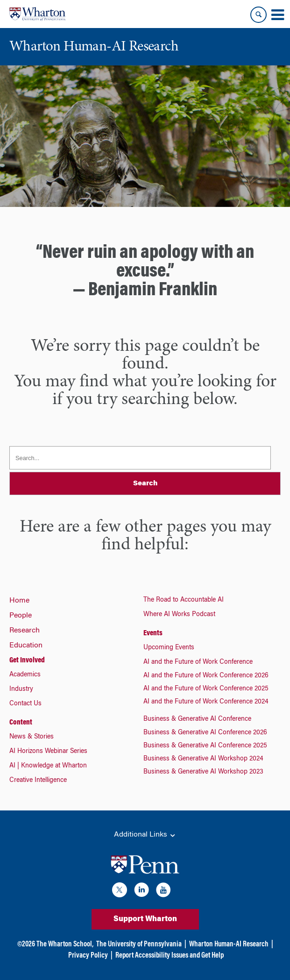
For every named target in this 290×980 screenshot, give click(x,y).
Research (25, 631)
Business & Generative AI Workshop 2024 (203, 759)
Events (153, 633)
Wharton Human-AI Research (229, 944)
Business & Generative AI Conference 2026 (205, 733)
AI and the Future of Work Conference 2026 (206, 676)
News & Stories (32, 737)
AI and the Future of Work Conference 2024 (206, 702)
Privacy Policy (88, 956)
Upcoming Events (169, 648)
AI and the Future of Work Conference (198, 662)
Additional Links (145, 835)
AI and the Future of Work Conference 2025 (206, 689)
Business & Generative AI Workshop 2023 (203, 772)
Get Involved (27, 660)
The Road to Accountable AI (184, 600)
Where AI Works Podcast (179, 615)
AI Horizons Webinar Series (48, 752)
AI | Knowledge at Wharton (48, 766)
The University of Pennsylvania (139, 944)
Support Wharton (145, 919)
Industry (21, 689)
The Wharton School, (65, 944)
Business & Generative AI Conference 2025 (205, 746)
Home (19, 601)
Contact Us (25, 704)
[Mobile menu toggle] (277, 15)
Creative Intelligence (38, 781)
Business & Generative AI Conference (197, 719)
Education (26, 646)
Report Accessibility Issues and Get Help (170, 956)
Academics (25, 675)
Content (21, 723)
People (21, 616)
